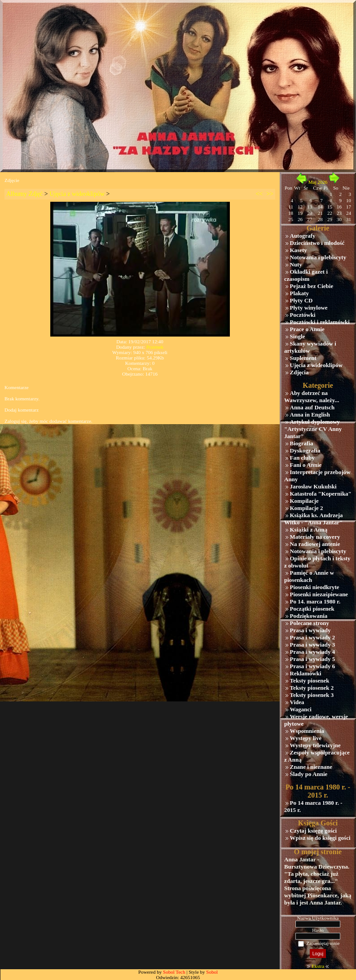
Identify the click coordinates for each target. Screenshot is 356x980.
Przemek (155, 347)
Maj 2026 (318, 182)
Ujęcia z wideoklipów (77, 194)
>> (270, 194)
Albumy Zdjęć (24, 194)
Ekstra (318, 966)
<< (259, 194)
